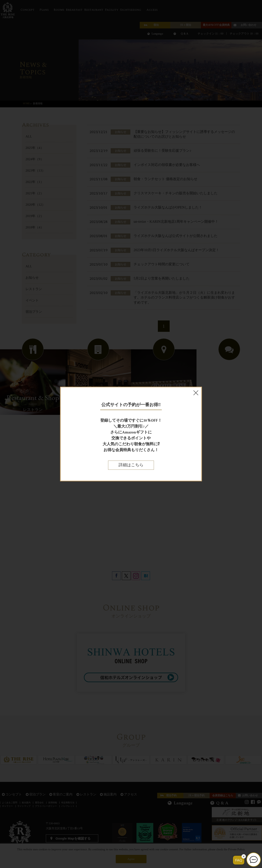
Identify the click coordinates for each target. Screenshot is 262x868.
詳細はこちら (131, 465)
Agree (131, 859)
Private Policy (236, 849)
